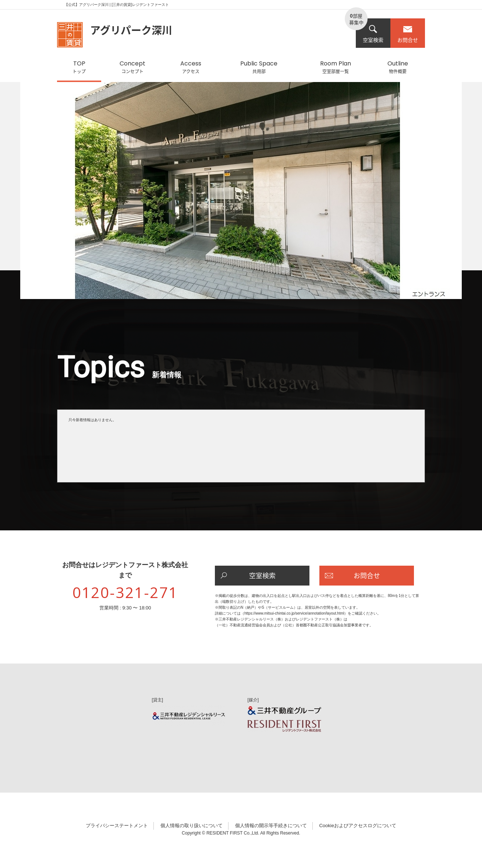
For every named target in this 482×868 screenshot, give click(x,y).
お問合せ (408, 34)
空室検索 (373, 34)
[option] (241, 194)
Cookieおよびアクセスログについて (357, 826)
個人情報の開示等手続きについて (271, 826)
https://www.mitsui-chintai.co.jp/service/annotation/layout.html (294, 613)
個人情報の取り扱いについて (192, 826)
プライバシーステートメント (117, 826)
